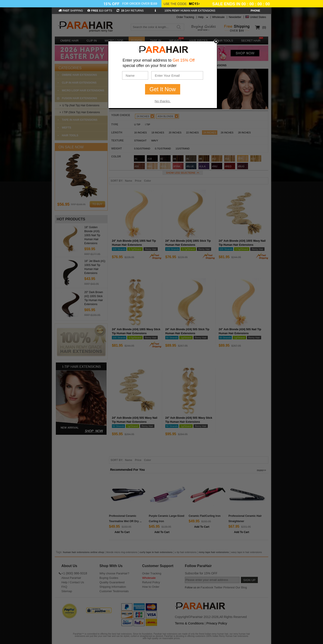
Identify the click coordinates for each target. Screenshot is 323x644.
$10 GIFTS (100, 11)
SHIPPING (71, 11)
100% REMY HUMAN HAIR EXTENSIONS (190, 11)
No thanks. (163, 101)
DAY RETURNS (130, 11)
